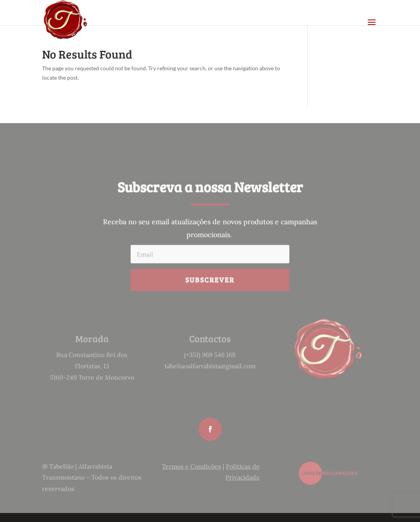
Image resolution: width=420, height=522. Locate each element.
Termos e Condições (191, 472)
